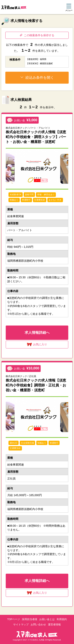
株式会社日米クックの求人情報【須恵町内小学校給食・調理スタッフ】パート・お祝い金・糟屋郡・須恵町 (36, 137)
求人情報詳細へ (37, 333)
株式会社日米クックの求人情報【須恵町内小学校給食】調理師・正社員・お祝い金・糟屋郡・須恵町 (36, 385)
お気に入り (37, 345)
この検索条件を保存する (37, 35)
